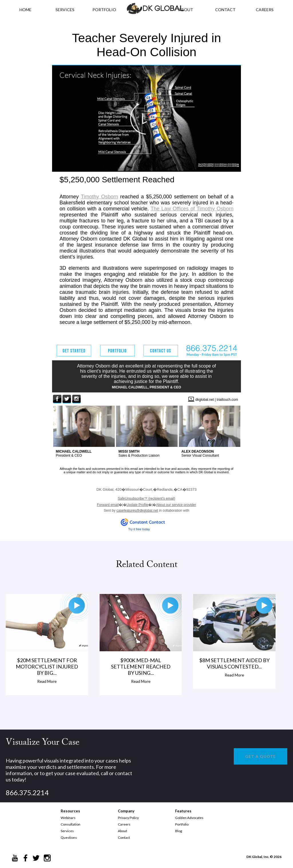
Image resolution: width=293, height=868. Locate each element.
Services (65, 10)
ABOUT (186, 10)
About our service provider (176, 505)
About (122, 831)
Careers (124, 824)
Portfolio (182, 824)
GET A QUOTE (261, 756)
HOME (25, 10)
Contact (124, 837)
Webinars (68, 818)
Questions (69, 837)
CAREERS (265, 10)
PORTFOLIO (104, 10)
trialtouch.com (227, 400)
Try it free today (139, 529)
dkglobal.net (205, 400)
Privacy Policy (128, 818)
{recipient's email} (146, 498)
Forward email (108, 505)
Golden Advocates (189, 818)
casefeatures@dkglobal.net (137, 511)
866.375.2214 (27, 792)
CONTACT (225, 10)
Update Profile (137, 505)
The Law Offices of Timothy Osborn (192, 209)
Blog (179, 831)
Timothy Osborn (99, 197)
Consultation (71, 824)
